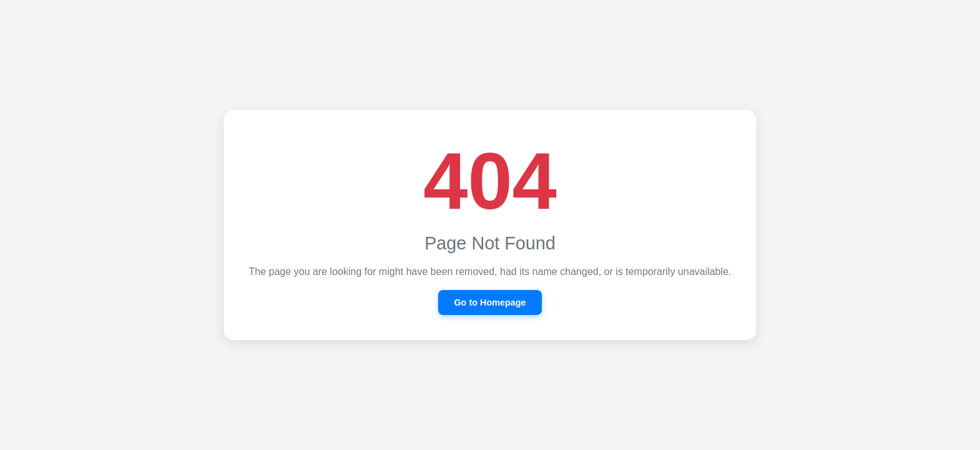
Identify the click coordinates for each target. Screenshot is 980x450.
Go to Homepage (490, 302)
